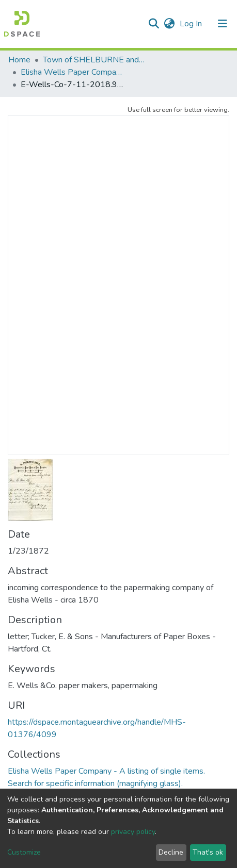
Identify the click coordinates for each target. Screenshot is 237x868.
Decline (171, 852)
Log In (192, 24)
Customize (24, 852)
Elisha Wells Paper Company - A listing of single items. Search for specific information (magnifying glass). (72, 72)
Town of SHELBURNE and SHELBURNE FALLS (94, 60)
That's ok (208, 852)
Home (19, 60)
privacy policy (133, 832)
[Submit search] (154, 24)
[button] (169, 24)
